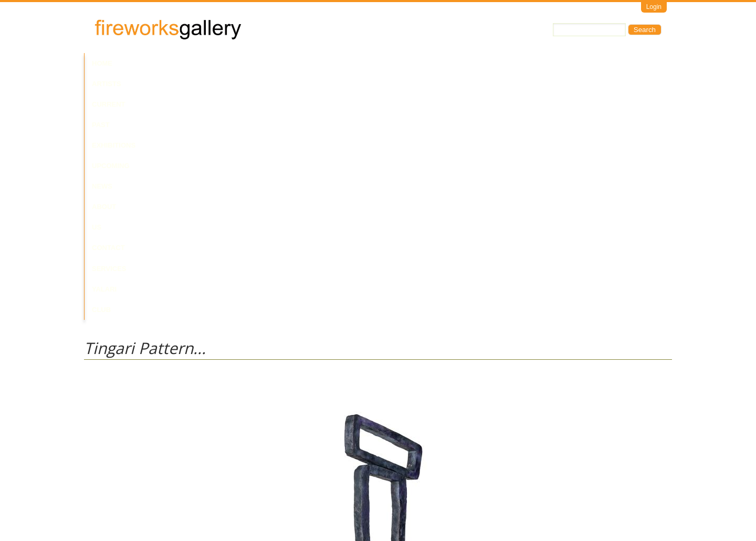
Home (102, 63)
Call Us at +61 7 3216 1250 (191, 497)
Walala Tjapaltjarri (111, 399)
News (338, 63)
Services (466, 63)
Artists (138, 63)
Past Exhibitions (238, 63)
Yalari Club (516, 63)
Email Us (98, 497)
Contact (422, 63)
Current (180, 63)
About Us (377, 63)
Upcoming (299, 63)
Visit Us (127, 497)
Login (654, 7)
